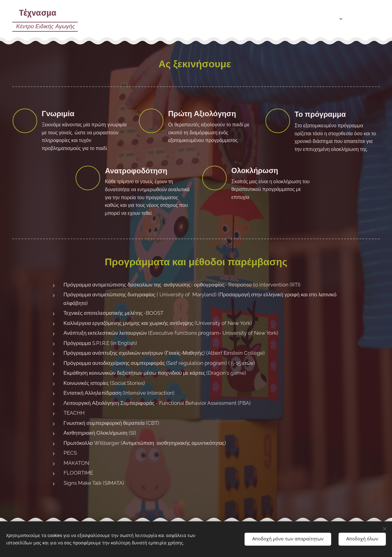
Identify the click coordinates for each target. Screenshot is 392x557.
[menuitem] (310, 19)
